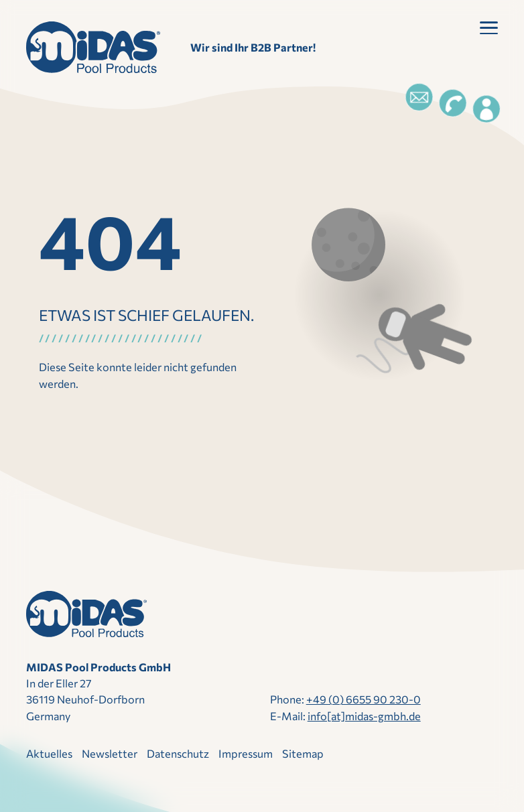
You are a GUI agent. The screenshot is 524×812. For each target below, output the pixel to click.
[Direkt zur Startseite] (93, 47)
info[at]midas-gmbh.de (364, 716)
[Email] (419, 97)
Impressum (246, 753)
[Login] (486, 109)
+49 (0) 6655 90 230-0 (364, 699)
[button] (489, 30)
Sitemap (303, 753)
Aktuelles (49, 753)
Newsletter (110, 753)
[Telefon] (453, 103)
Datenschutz (178, 753)
